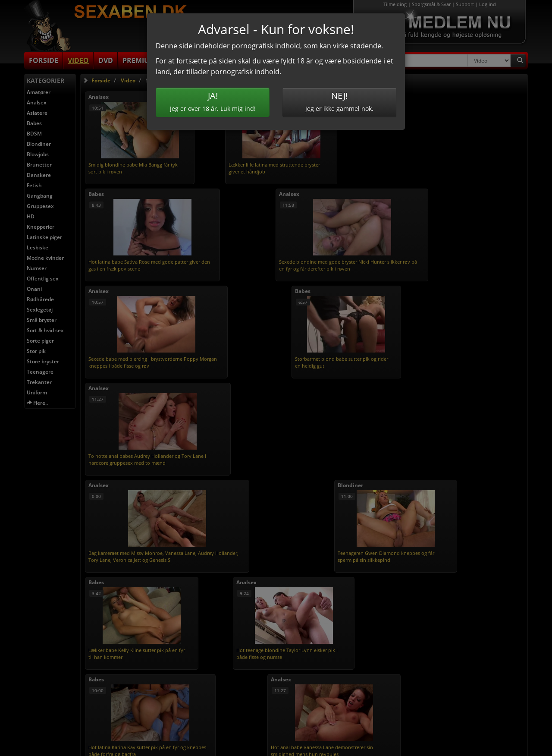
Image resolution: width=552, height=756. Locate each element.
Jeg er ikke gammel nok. (339, 101)
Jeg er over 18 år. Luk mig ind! (213, 101)
